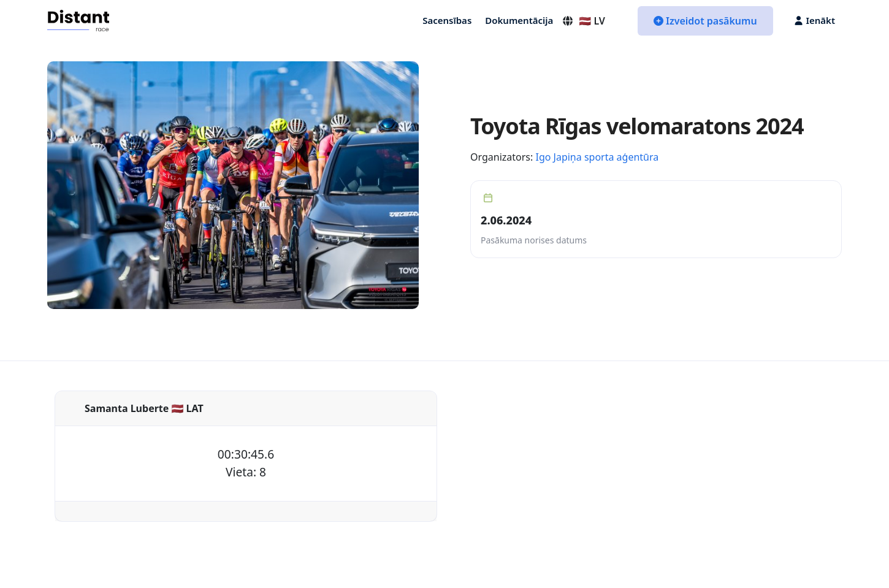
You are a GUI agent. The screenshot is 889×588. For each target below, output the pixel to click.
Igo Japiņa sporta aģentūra (597, 157)
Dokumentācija (519, 20)
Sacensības (447, 20)
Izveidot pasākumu (705, 21)
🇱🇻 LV (583, 21)
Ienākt (815, 20)
